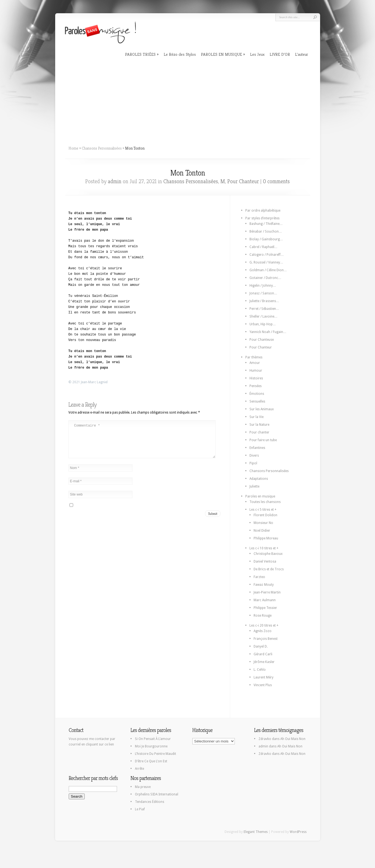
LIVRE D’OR (280, 54)
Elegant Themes (256, 832)
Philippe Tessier (265, 608)
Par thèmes (254, 357)
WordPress (298, 832)
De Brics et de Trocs (269, 569)
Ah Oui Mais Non (293, 739)
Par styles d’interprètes (262, 218)
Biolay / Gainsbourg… (266, 239)
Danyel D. (261, 646)
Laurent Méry (264, 677)
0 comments (276, 181)
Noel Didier (262, 531)
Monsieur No (263, 523)
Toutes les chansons (265, 502)
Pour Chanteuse (262, 340)
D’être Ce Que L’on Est (151, 761)
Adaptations (259, 479)
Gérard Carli (263, 654)
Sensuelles (257, 401)
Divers (254, 456)
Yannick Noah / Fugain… (268, 332)
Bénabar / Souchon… (266, 231)
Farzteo (259, 577)
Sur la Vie (256, 417)
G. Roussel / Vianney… (266, 262)
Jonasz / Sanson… (263, 293)
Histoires (256, 378)
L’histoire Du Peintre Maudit (155, 754)
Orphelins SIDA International (157, 794)
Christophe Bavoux (268, 554)
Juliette (254, 486)
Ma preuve (143, 787)
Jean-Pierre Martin (267, 592)
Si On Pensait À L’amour (153, 739)
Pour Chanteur (243, 181)
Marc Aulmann (265, 600)
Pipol (253, 463)
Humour (256, 371)
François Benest (266, 639)
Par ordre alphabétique (263, 211)
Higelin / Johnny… (263, 286)
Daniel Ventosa (265, 561)
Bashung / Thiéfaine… (266, 224)
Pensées (256, 386)
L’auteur (301, 54)
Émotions (257, 394)
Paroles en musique (260, 496)
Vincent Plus (263, 685)
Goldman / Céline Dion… (268, 270)
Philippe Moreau (266, 538)
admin (115, 181)
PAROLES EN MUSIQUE (221, 54)
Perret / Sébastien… (264, 309)
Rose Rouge (263, 616)
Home (73, 148)
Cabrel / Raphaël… (264, 247)
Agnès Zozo (263, 631)
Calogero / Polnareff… (267, 255)
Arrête (139, 769)
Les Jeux (257, 54)
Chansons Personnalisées (102, 148)
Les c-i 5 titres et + (263, 510)
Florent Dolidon (265, 515)
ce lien (109, 744)
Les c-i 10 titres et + (264, 548)
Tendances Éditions (150, 802)
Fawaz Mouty (264, 585)
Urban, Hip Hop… (263, 324)
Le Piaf (140, 809)
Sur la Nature (259, 425)
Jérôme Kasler (264, 662)
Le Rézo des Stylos (180, 54)
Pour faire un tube (263, 440)
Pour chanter (259, 432)
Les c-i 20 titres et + (264, 625)
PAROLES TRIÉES (140, 54)
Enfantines (257, 448)
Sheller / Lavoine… (264, 316)
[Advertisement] (188, 99)
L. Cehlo (260, 670)
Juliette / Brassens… (264, 301)
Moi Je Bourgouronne (151, 746)
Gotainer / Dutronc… (265, 278)
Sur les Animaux (262, 409)
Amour (255, 363)
